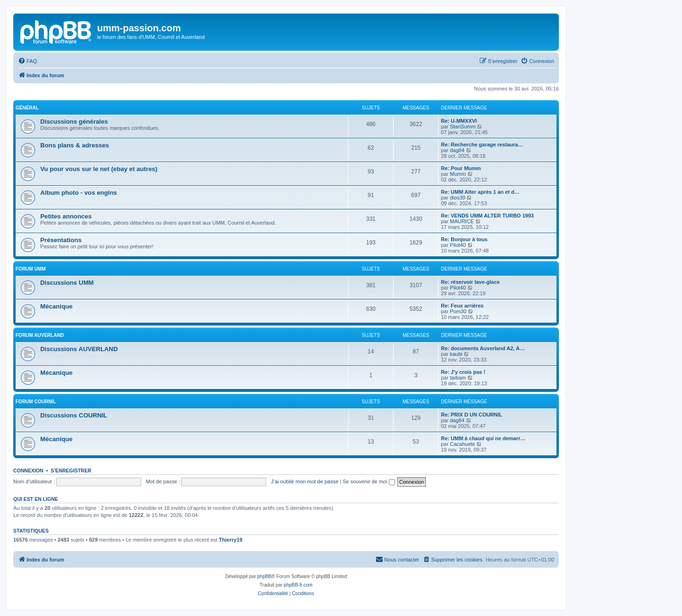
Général (27, 108)
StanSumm (463, 127)
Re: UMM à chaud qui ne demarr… (483, 438)
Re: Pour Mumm (461, 168)
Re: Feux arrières (462, 306)
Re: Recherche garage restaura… (482, 145)
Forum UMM (31, 269)
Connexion (28, 471)
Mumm (458, 174)
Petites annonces (66, 216)
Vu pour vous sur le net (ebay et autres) (99, 169)
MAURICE (462, 221)
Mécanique (56, 306)
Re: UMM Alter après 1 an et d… (480, 192)
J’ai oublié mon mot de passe (305, 481)
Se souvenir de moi (369, 481)
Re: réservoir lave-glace (470, 282)
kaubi (456, 354)
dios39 (458, 198)
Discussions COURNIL (74, 415)
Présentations (61, 240)
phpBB (264, 576)
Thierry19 (231, 540)
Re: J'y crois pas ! (463, 372)
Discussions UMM (67, 283)
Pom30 (458, 311)
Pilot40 (458, 245)
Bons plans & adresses (75, 145)
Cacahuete (462, 444)
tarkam (458, 378)
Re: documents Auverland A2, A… (483, 348)
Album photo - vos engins (79, 193)
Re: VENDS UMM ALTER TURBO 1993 (487, 216)
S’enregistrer (71, 471)
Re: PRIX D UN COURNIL (472, 415)
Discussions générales (74, 122)
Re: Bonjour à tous (464, 239)
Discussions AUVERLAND (79, 349)
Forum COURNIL (36, 402)
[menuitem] (27, 61)
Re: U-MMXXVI (459, 121)
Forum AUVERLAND (40, 335)
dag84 (457, 150)
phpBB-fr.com (298, 585)
